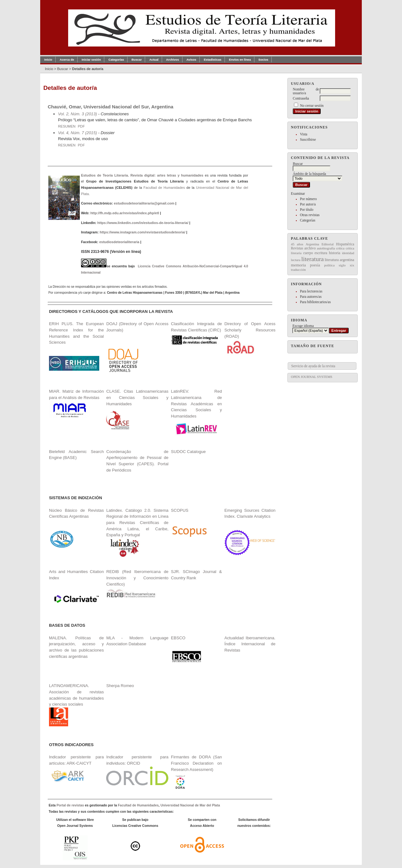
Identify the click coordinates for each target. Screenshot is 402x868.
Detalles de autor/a (87, 69)
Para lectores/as (311, 291)
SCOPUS (179, 510)
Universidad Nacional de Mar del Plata (190, 805)
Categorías (308, 220)
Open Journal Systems (312, 377)
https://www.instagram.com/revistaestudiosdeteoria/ (142, 232)
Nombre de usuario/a (306, 91)
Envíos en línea (240, 60)
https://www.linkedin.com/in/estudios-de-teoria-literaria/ (143, 223)
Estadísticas (213, 60)
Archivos (173, 60)
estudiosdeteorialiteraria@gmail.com (144, 203)
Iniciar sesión (91, 60)
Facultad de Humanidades (164, 188)
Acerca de (67, 60)
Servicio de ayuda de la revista (313, 366)
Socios (263, 60)
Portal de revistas (70, 805)
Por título (307, 210)
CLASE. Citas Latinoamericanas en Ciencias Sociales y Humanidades (137, 397)
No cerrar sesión (312, 106)
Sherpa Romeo (120, 686)
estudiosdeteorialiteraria (119, 242)
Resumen (67, 126)
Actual (154, 60)
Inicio (48, 60)
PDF (81, 126)
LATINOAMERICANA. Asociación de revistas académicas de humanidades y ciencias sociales (76, 705)
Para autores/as (311, 297)
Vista (304, 134)
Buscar (137, 60)
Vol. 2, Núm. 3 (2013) (78, 114)
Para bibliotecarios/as (315, 302)
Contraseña (301, 98)
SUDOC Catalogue (188, 452)
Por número (308, 199)
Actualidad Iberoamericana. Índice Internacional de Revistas (250, 644)
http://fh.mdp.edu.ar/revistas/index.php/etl (125, 213)
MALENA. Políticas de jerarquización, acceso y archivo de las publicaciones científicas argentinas (76, 647)
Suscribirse (308, 139)
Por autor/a (308, 204)
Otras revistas (310, 215)
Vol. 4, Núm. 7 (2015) (78, 133)
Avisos (191, 60)
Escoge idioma (303, 326)
